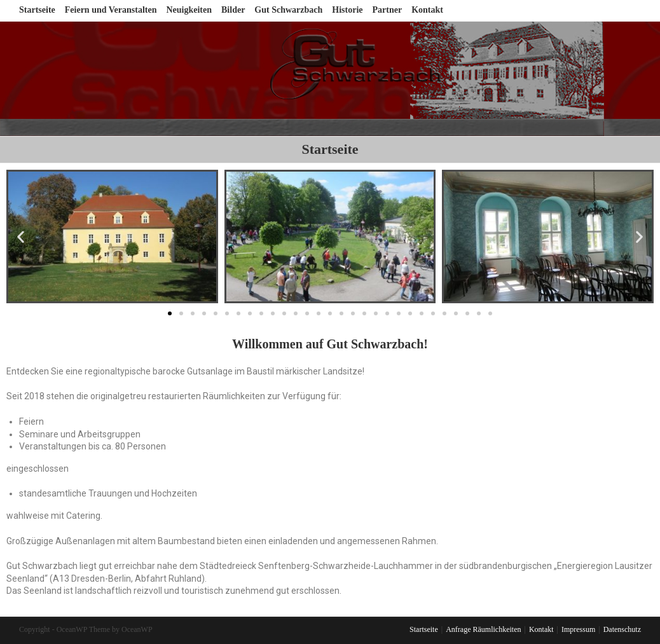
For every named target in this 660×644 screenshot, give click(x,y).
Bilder (233, 10)
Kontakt (427, 10)
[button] (170, 313)
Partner (388, 10)
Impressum (578, 629)
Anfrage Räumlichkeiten (483, 629)
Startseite (37, 10)
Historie (347, 10)
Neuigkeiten (189, 10)
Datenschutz (622, 629)
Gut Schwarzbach (288, 10)
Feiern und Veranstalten (111, 10)
